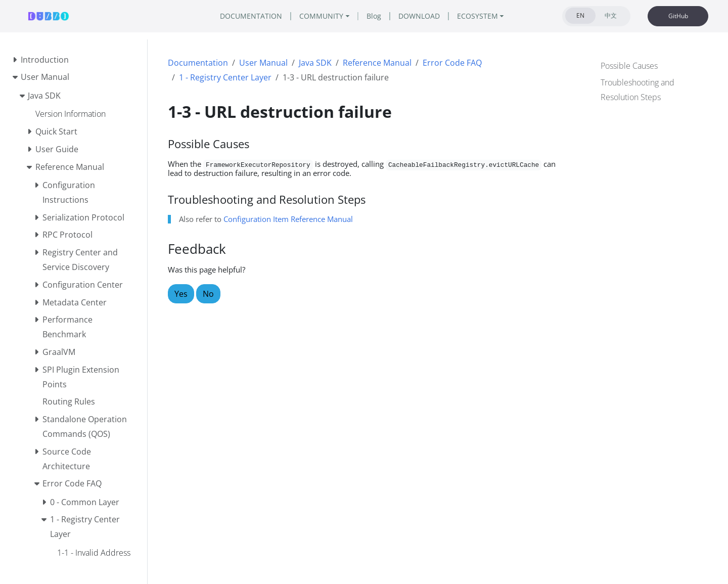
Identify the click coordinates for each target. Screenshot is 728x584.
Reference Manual (377, 63)
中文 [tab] (611, 15)
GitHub (678, 16)
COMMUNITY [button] (318, 16)
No (208, 294)
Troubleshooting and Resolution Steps (638, 89)
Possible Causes (629, 65)
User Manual (263, 63)
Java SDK (315, 63)
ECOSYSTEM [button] (492, 16)
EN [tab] (581, 15)
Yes (181, 294)
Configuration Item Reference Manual (288, 219)
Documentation (198, 63)
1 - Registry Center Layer (225, 77)
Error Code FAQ (452, 63)
